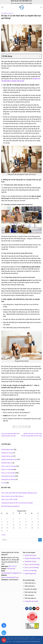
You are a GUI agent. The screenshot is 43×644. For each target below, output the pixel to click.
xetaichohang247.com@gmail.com (11, 573)
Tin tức (3, 483)
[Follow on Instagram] (30, 608)
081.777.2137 (13, 566)
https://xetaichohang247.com (10, 577)
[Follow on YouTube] (38, 608)
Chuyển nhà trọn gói (7, 13)
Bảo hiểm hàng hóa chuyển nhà (10, 506)
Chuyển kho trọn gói (7, 453)
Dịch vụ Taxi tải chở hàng (9, 466)
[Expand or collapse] (40, 56)
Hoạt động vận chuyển (8, 476)
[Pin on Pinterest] (26, 427)
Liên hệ (38, 639)
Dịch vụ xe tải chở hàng (8, 473)
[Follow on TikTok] (34, 608)
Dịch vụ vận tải (26, 638)
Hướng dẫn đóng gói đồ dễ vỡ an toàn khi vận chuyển (17, 503)
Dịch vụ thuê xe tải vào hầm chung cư (12, 496)
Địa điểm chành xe (7, 463)
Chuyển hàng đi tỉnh (7, 450)
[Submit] (40, 540)
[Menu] (2, 7)
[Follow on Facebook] (27, 608)
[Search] (41, 7)
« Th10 (3, 535)
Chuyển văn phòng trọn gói (9, 459)
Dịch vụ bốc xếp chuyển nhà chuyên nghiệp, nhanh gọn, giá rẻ (19, 493)
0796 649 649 (11, 569)
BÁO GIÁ (33, 639)
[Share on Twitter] (20, 427)
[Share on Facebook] (17, 427)
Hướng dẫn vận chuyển (8, 479)
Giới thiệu (17, 638)
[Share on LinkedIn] (29, 427)
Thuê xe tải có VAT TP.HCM (9, 500)
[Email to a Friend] (23, 427)
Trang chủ (10, 638)
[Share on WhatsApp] (14, 427)
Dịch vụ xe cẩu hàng (7, 469)
